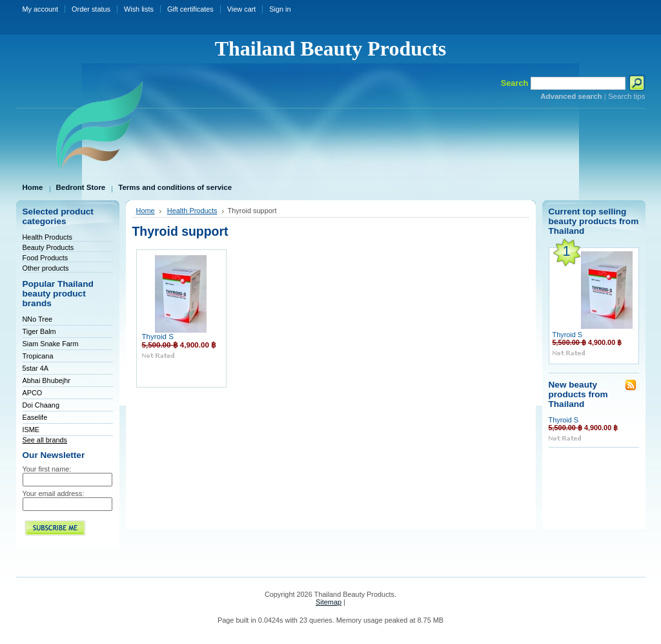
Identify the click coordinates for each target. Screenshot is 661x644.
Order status (91, 9)
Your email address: (54, 493)
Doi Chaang (41, 405)
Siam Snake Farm (51, 344)
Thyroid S (158, 337)
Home (146, 211)
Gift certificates (190, 9)
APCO (33, 393)
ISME (31, 430)
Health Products (47, 237)
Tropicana (38, 356)
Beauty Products (48, 247)
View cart (242, 9)
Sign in (280, 9)
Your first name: (47, 469)
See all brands (45, 440)
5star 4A (36, 368)
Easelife (35, 417)
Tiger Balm (39, 331)
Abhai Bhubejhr (46, 380)
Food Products (46, 258)
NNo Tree (38, 319)
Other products (46, 268)
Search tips (627, 96)
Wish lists (139, 9)
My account (41, 9)
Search (515, 83)
